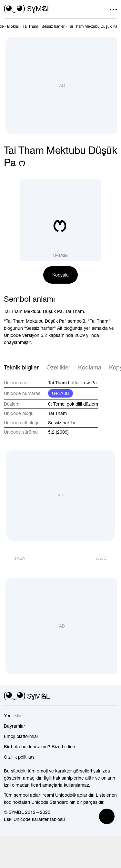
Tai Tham (57, 413)
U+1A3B (60, 393)
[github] (102, 696)
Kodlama (90, 367)
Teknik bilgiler (21, 367)
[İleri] (106, 558)
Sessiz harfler (62, 423)
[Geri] (15, 558)
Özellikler (58, 367)
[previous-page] (13, 26)
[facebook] (113, 696)
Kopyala (60, 275)
